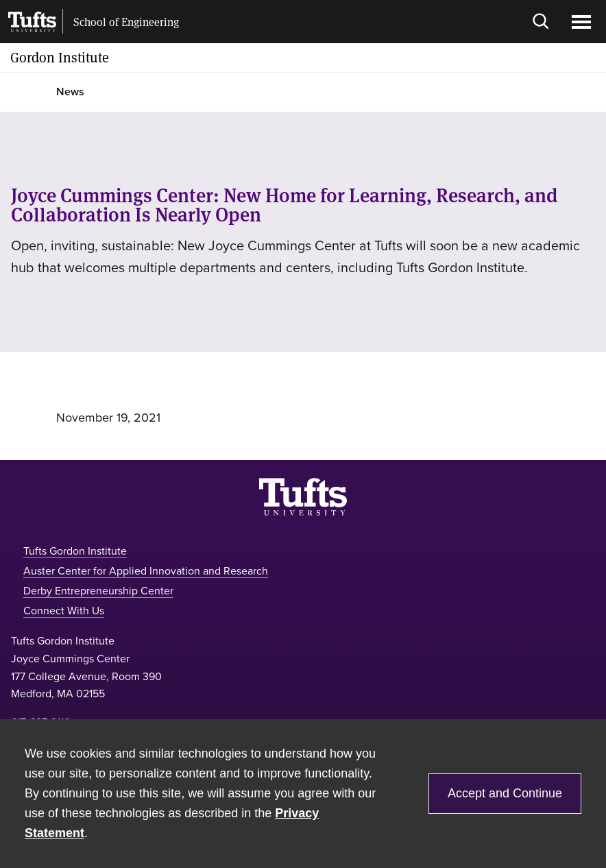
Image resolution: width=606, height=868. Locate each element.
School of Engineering (126, 22)
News (70, 92)
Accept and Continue (505, 793)
